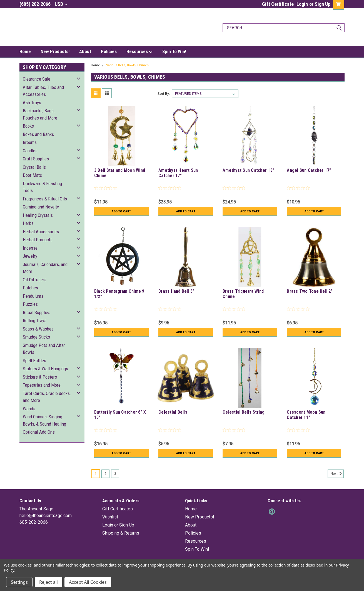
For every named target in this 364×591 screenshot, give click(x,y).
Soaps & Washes (38, 329)
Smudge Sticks (36, 337)
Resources (139, 52)
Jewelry (30, 256)
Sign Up (323, 4)
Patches (30, 288)
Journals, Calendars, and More (45, 268)
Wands (29, 409)
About (85, 51)
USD (61, 4)
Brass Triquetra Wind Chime (243, 294)
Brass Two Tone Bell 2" (310, 291)
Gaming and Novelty (41, 207)
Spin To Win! (174, 51)
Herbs (28, 223)
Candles (30, 151)
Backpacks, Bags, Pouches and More (40, 114)
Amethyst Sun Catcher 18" (248, 170)
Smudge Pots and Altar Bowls (44, 349)
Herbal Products (38, 240)
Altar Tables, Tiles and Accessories (43, 91)
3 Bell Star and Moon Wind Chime (120, 173)
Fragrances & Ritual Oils (45, 199)
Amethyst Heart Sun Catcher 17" (178, 173)
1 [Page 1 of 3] (96, 474)
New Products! (55, 51)
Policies (109, 51)
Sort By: (164, 94)
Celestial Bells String (244, 412)
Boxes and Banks (38, 134)
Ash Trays (32, 103)
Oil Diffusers (35, 280)
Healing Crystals (38, 215)
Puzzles (30, 304)
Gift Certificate (278, 4)
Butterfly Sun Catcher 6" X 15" (120, 415)
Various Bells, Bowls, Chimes (127, 65)
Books (28, 126)
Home (25, 51)
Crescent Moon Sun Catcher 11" (306, 415)
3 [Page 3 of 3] (115, 474)
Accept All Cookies (88, 582)
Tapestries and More (42, 385)
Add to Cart (121, 211)
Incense (30, 248)
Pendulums (33, 296)
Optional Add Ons (39, 432)
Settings (19, 582)
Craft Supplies (36, 159)
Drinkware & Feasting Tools (42, 187)
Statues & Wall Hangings (45, 369)
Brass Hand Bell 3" (176, 291)
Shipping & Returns (121, 533)
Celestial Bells (173, 412)
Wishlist (110, 517)
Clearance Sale (37, 79)
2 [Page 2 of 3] (105, 474)
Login (302, 4)
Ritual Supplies (37, 312)
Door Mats (32, 175)
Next (337, 474)
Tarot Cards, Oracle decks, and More (47, 397)
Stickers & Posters (40, 377)
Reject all (48, 582)
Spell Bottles (34, 361)
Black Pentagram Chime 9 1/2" (119, 294)
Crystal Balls (34, 167)
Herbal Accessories (41, 232)
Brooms (30, 142)
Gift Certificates (118, 509)
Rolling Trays (35, 321)
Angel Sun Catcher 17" (309, 170)
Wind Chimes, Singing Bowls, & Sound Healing (44, 420)
